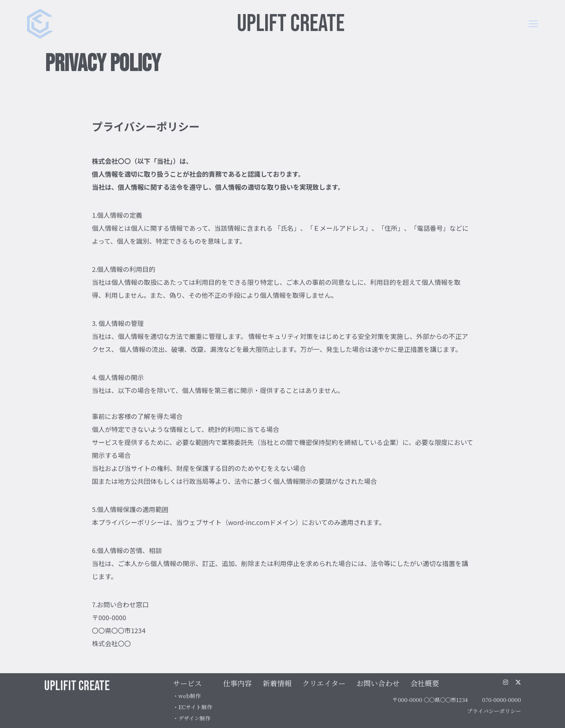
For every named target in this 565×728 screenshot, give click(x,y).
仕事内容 (237, 683)
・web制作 (187, 696)
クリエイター (324, 683)
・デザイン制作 (192, 718)
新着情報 (277, 683)
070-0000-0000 (502, 700)
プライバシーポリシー (494, 711)
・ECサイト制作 (193, 707)
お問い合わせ (378, 683)
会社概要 (425, 683)
